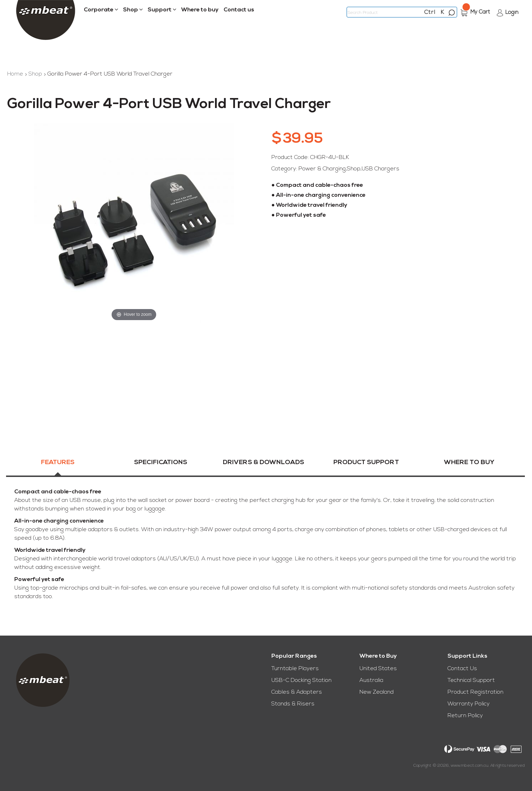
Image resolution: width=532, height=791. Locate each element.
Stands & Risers (293, 704)
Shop (36, 74)
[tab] (58, 468)
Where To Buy (469, 464)
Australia (371, 680)
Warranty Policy (469, 704)
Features (58, 464)
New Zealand (377, 692)
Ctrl (430, 12)
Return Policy (465, 716)
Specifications (161, 464)
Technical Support (471, 680)
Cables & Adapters (297, 692)
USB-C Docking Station (301, 680)
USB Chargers (380, 169)
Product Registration (475, 692)
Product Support (366, 464)
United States (378, 669)
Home (16, 74)
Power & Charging (322, 169)
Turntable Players (295, 669)
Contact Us (462, 669)
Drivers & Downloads (264, 464)
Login (512, 13)
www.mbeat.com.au (470, 766)
